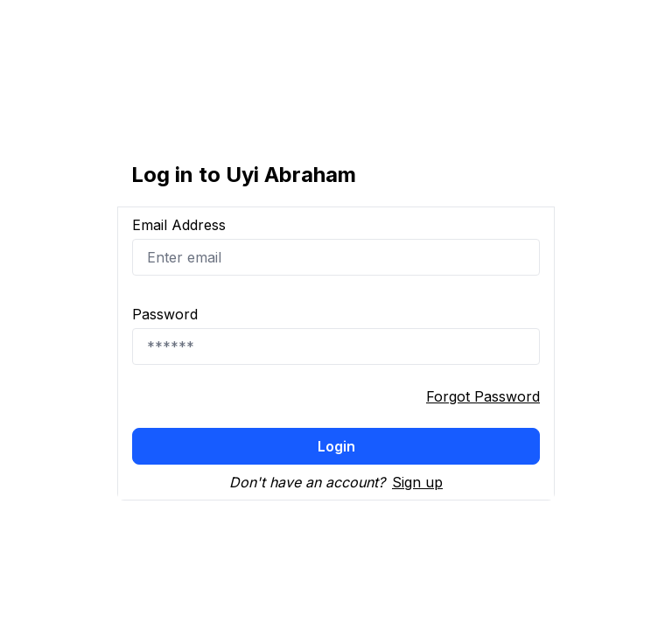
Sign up (417, 482)
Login (336, 446)
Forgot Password (483, 396)
